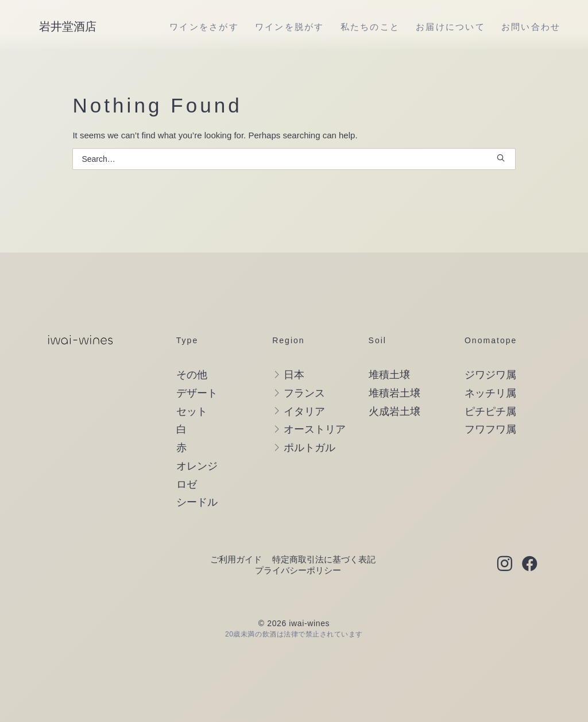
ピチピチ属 (490, 412)
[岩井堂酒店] (68, 26)
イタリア (304, 412)
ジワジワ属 (490, 375)
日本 (294, 375)
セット (192, 412)
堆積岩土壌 (394, 393)
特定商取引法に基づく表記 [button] (324, 559)
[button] (501, 158)
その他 (192, 375)
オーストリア (315, 429)
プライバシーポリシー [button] (298, 570)
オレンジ (197, 466)
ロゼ (187, 484)
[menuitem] (204, 26)
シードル (197, 502)
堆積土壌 (389, 375)
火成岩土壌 (394, 412)
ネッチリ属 (490, 393)
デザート (197, 393)
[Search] (294, 159)
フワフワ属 (490, 429)
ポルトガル (310, 448)
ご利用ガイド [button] (236, 559)
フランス (304, 393)
